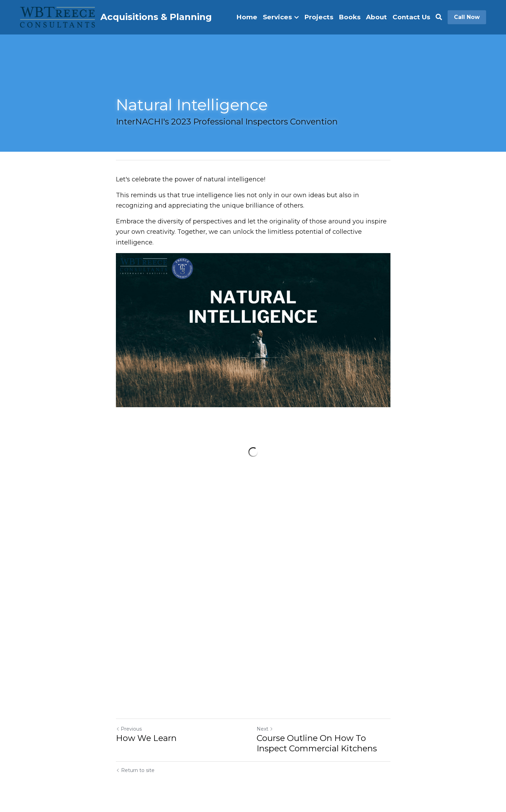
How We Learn (146, 738)
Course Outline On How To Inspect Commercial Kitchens (317, 743)
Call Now (467, 17)
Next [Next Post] (265, 729)
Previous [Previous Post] (129, 729)
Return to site (135, 770)
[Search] (439, 17)
